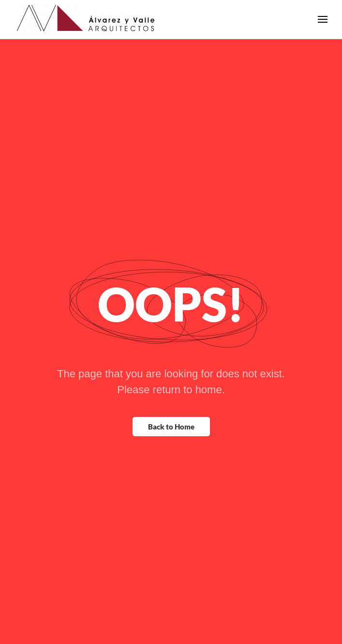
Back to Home (171, 427)
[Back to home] (87, 19)
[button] (323, 19)
